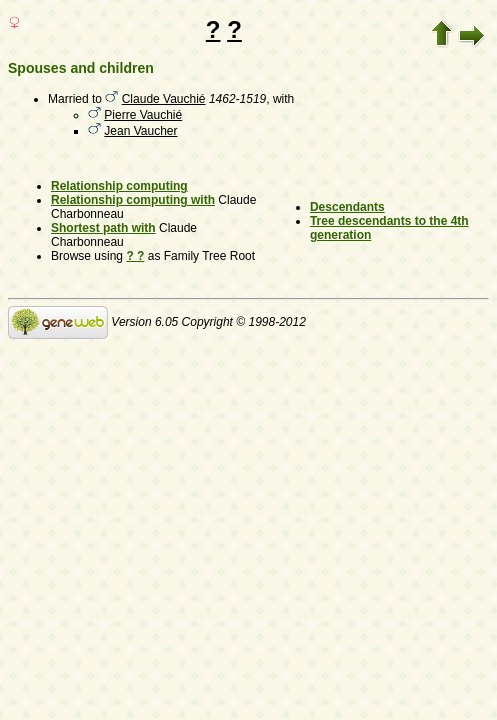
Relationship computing (119, 186)
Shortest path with (103, 228)
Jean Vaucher (140, 131)
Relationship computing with (133, 200)
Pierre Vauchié (143, 115)
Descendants (347, 207)
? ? (135, 256)
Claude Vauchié (164, 99)
